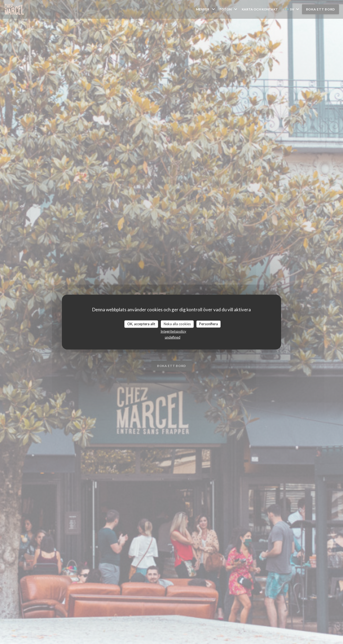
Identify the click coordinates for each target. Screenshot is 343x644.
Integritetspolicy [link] (173, 331)
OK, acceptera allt (141, 324)
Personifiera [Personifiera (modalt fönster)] (208, 324)
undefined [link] (173, 337)
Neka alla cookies (177, 324)
